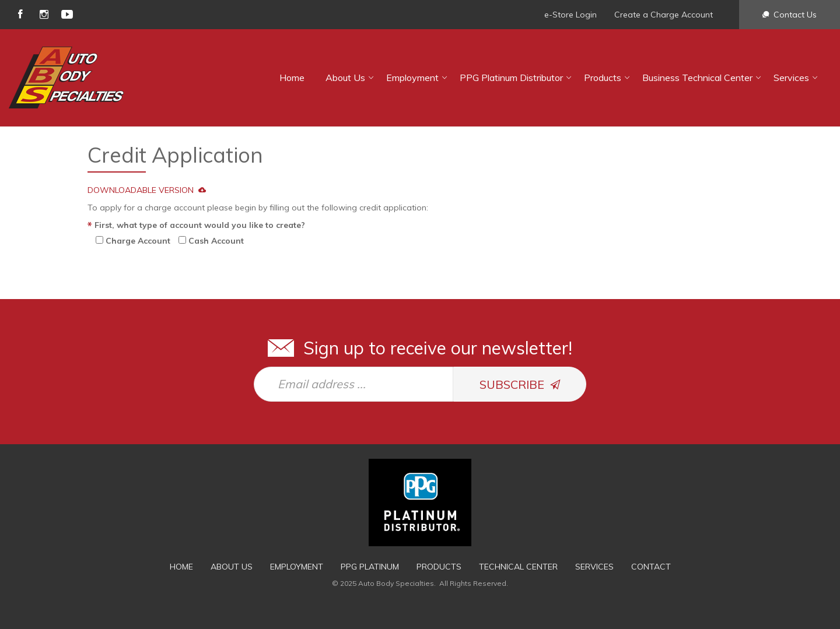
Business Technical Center (697, 78)
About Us (345, 78)
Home (292, 78)
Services (791, 78)
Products (603, 78)
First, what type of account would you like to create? (200, 225)
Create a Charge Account (664, 15)
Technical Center (518, 567)
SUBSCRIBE (520, 384)
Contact (651, 567)
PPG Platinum (370, 567)
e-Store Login (570, 15)
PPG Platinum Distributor (511, 78)
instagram (44, 14)
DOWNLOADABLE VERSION (147, 190)
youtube (67, 14)
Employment (412, 78)
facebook (20, 14)
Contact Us (795, 15)
